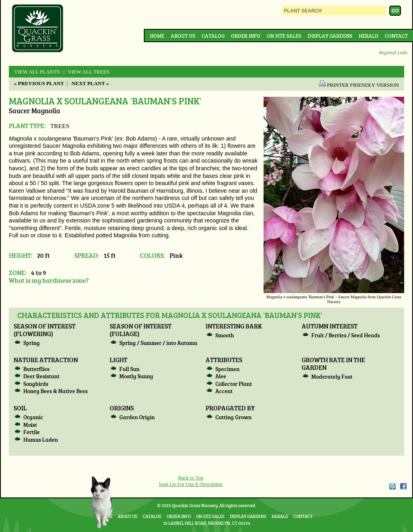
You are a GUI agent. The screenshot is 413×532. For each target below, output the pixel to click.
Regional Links (393, 53)
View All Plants (37, 72)
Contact (396, 36)
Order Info (246, 36)
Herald (369, 36)
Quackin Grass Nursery (38, 29)
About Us (183, 36)
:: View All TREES (85, 72)
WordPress (392, 486)
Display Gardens (330, 36)
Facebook (403, 486)
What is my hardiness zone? (49, 280)
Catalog (213, 36)
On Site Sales (284, 36)
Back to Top (191, 478)
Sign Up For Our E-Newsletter (191, 484)
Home (157, 36)
